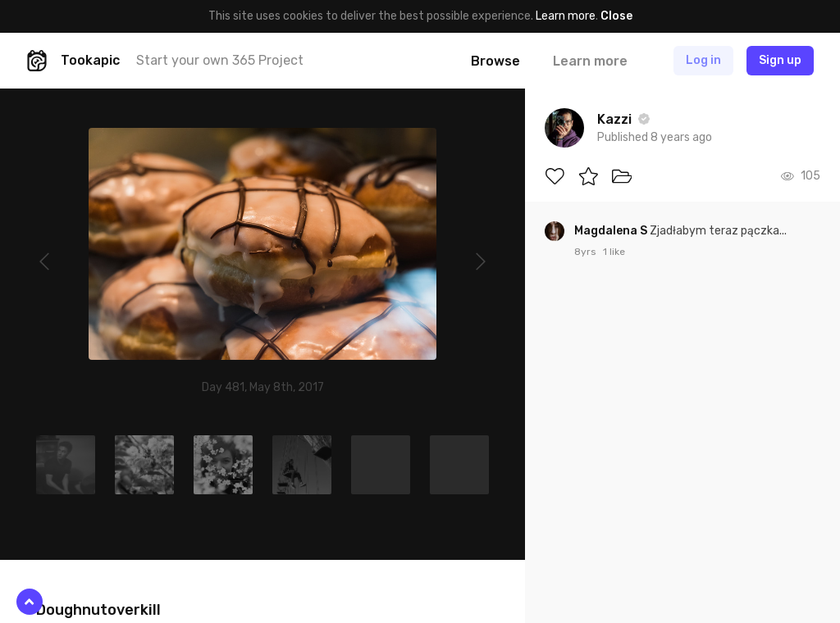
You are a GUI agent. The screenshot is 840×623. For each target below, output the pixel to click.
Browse (495, 61)
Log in (703, 60)
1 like (614, 252)
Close (616, 16)
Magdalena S (612, 231)
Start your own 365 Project (220, 60)
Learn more (566, 16)
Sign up (780, 60)
